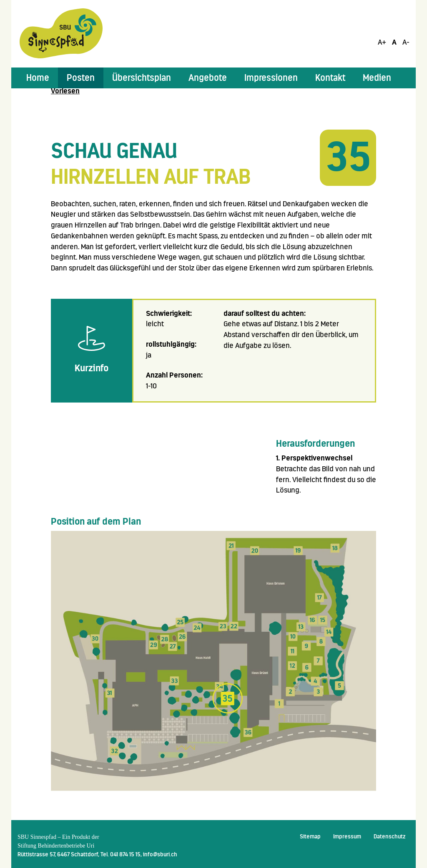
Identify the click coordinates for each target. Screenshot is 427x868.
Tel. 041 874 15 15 (121, 854)
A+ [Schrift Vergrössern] (382, 42)
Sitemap (310, 836)
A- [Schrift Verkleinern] (406, 42)
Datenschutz (389, 836)
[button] (81, 78)
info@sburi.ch (160, 854)
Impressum (347, 836)
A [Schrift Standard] (394, 42)
